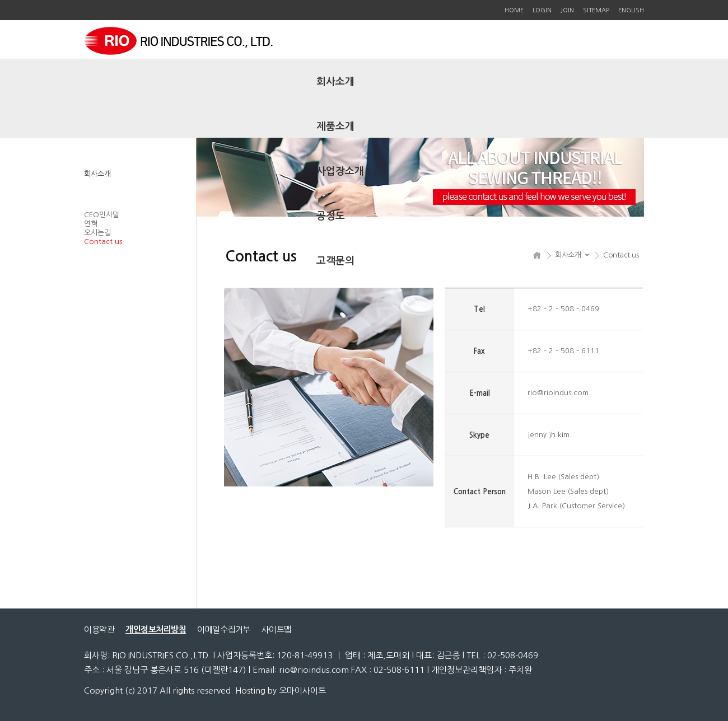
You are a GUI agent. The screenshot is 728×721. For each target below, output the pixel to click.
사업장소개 (340, 171)
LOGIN (542, 10)
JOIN (567, 10)
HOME (514, 10)
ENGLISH (631, 10)
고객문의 (335, 261)
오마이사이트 (302, 690)
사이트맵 (277, 629)
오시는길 (97, 233)
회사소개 (335, 82)
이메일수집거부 (224, 629)
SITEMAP (596, 10)
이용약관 (99, 629)
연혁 (91, 224)
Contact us (103, 242)
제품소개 (335, 127)
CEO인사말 (102, 215)
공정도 (331, 216)
